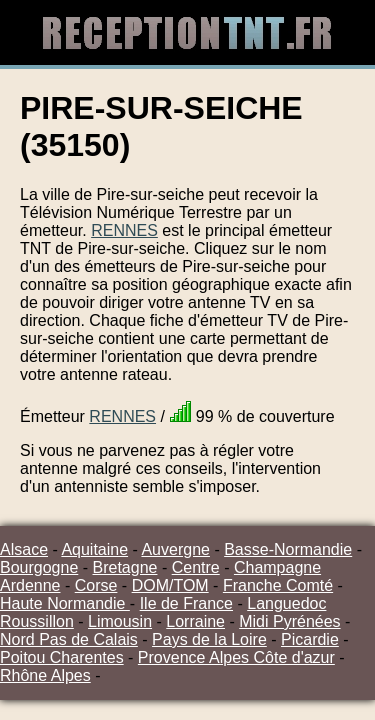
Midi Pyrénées (289, 621)
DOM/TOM (170, 585)
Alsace (24, 549)
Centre (196, 567)
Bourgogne (39, 567)
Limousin (120, 621)
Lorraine (195, 621)
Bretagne (125, 567)
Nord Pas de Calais (69, 639)
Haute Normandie (65, 603)
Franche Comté (278, 585)
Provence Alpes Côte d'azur (236, 657)
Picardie (310, 639)
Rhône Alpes (45, 675)
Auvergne (175, 549)
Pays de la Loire (209, 639)
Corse (96, 585)
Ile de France (186, 603)
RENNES (124, 230)
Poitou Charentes (62, 657)
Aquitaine (94, 549)
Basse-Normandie (288, 549)
